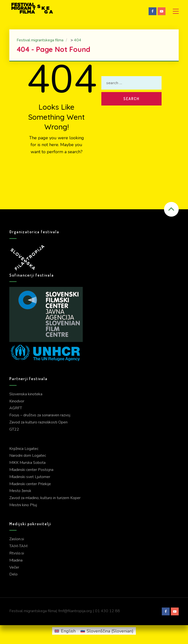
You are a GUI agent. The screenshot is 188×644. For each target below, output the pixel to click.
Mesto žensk (20, 491)
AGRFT (16, 408)
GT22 (14, 429)
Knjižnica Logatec (24, 449)
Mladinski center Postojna (31, 470)
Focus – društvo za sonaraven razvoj (40, 415)
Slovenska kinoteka (26, 394)
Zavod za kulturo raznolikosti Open (38, 422)
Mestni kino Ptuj (23, 505)
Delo (13, 574)
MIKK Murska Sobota (27, 463)
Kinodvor (17, 401)
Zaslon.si (17, 539)
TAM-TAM (18, 546)
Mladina (16, 560)
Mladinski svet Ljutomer (30, 477)
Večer (14, 567)
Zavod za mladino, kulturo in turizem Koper (45, 498)
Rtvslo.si (17, 553)
